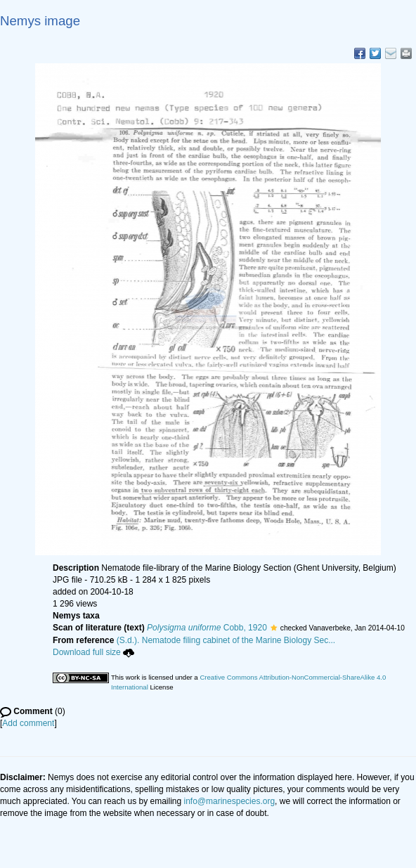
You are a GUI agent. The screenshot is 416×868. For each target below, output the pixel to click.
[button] (274, 628)
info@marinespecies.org (230, 801)
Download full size (93, 652)
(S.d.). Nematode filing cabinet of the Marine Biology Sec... (226, 640)
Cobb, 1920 (207, 628)
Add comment (28, 723)
